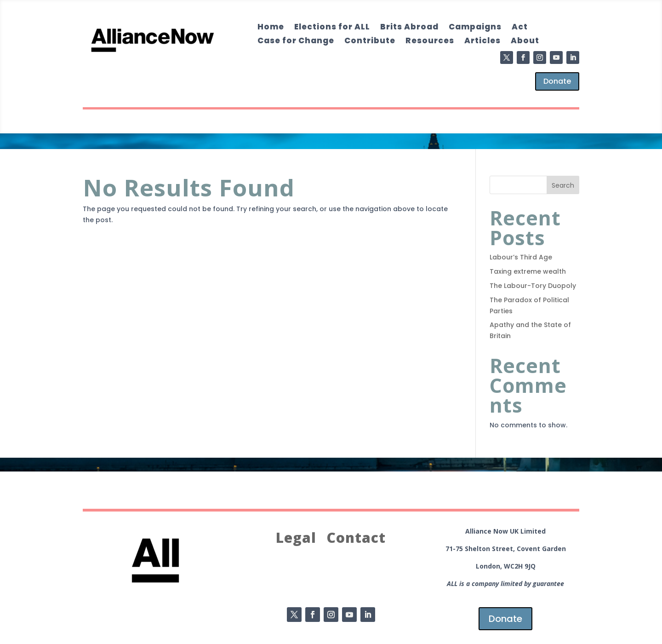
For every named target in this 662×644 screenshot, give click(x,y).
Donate (557, 81)
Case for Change (296, 42)
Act (520, 28)
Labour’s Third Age (521, 257)
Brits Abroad (409, 28)
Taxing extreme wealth (528, 271)
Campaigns (475, 28)
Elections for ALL (332, 28)
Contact (356, 538)
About (525, 42)
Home (271, 28)
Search (563, 185)
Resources (430, 42)
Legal (296, 538)
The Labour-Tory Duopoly (533, 286)
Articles (482, 42)
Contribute (370, 42)
